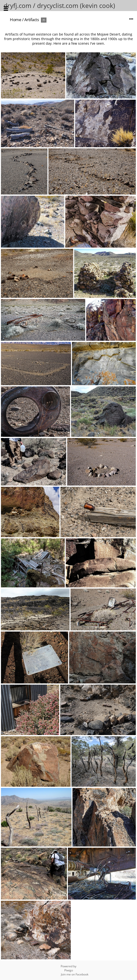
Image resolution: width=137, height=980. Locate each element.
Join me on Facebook (75, 974)
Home (16, 20)
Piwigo (69, 970)
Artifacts (32, 20)
